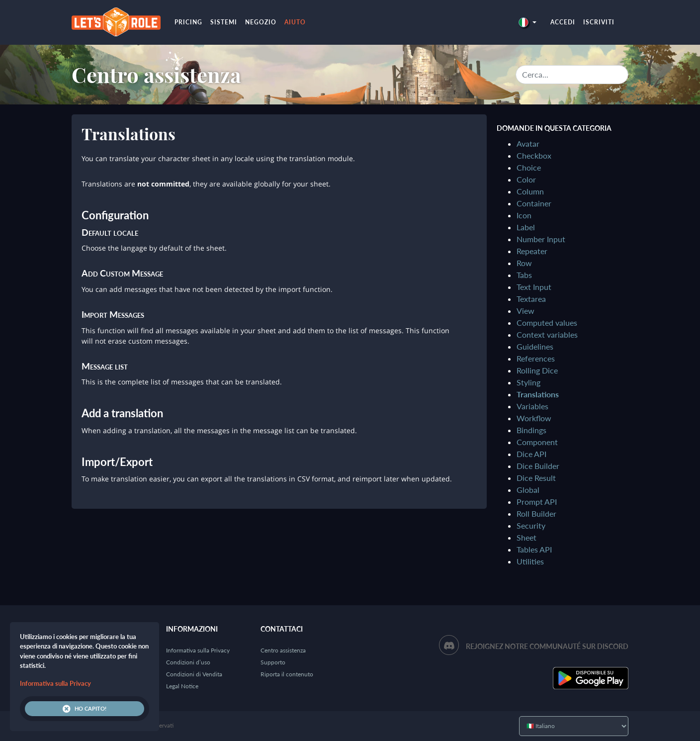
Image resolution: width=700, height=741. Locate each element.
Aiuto (295, 22)
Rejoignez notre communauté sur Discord (547, 646)
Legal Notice (182, 686)
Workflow (534, 418)
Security (531, 525)
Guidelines (535, 346)
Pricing (188, 22)
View (525, 311)
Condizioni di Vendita (194, 674)
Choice (529, 167)
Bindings (531, 430)
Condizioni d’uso (188, 662)
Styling (528, 382)
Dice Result (536, 478)
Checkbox (534, 155)
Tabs (524, 275)
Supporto (273, 662)
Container (534, 203)
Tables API (534, 549)
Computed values (547, 323)
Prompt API (537, 502)
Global (528, 490)
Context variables (547, 334)
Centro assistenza (156, 75)
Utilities (530, 561)
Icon (524, 215)
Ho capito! (85, 709)
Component (537, 442)
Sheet (526, 537)
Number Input (541, 239)
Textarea (531, 299)
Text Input (534, 287)
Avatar (528, 143)
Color (526, 179)
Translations (538, 394)
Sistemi (224, 22)
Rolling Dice (537, 370)
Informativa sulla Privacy (198, 650)
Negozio (261, 22)
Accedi (563, 22)
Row (524, 263)
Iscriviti (599, 22)
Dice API (531, 454)
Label (526, 227)
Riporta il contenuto (287, 674)
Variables (532, 406)
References (536, 358)
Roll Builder (536, 513)
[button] (527, 22)
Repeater (532, 251)
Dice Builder (538, 466)
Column (530, 191)
